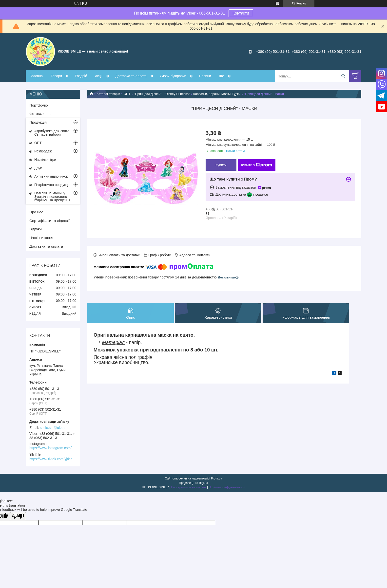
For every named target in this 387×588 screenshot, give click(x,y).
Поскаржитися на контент (189, 487)
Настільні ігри (45, 160)
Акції (99, 76)
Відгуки (36, 229)
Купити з (257, 165)
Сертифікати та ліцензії (49, 221)
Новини (205, 76)
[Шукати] (343, 76)
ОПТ (127, 94)
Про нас (36, 212)
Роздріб (81, 76)
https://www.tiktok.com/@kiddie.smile (53, 459)
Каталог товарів (108, 94)
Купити (221, 165)
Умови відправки (173, 76)
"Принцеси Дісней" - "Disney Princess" (162, 94)
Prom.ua (217, 478)
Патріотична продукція (52, 185)
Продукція (38, 122)
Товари (56, 76)
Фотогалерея (40, 114)
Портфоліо (39, 105)
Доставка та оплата (131, 76)
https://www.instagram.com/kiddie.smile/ (53, 448)
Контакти (241, 13)
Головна (36, 76)
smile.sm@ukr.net (54, 428)
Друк (38, 168)
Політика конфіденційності (227, 487)
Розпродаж (43, 151)
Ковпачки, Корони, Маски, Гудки (217, 94)
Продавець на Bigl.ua (193, 483)
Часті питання (41, 238)
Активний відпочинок (51, 176)
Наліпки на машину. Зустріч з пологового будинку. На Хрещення (52, 197)
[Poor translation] (18, 516)
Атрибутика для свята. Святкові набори (52, 133)
